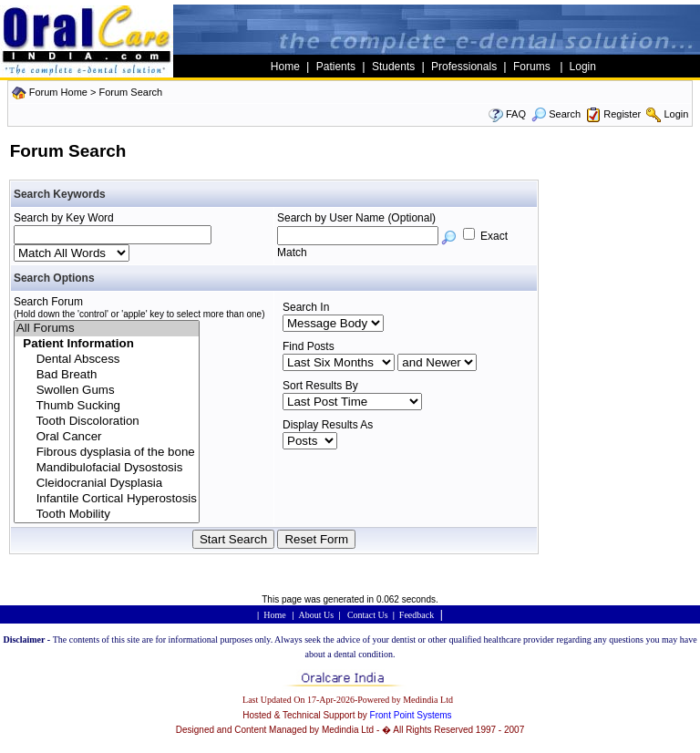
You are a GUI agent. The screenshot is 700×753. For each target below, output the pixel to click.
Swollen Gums (107, 391)
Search (556, 114)
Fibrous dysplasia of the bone (107, 453)
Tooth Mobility (107, 515)
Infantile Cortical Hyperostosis (107, 499)
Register (622, 114)
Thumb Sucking (107, 406)
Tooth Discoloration (107, 422)
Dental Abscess (107, 360)
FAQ (516, 114)
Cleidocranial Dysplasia (107, 484)
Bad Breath (107, 375)
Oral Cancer (107, 437)
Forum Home (58, 92)
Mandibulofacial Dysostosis (107, 468)
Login (676, 114)
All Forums (107, 329)
